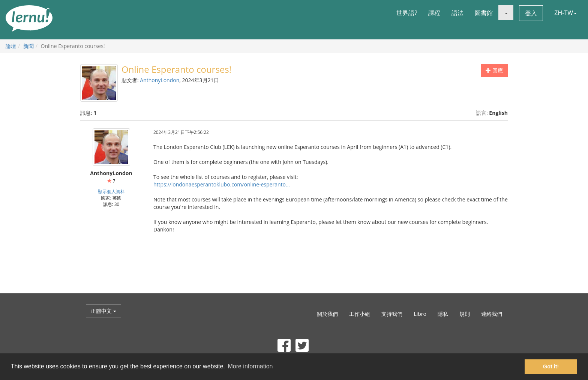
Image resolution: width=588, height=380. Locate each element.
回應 (494, 70)
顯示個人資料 (111, 191)
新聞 (28, 46)
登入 (531, 13)
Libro (420, 314)
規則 (465, 314)
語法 (457, 13)
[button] (506, 13)
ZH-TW (565, 13)
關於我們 (327, 314)
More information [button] (250, 366)
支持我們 (392, 314)
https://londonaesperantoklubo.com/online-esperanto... (222, 184)
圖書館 (484, 13)
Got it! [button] (551, 366)
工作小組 (360, 314)
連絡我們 (492, 314)
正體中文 (103, 311)
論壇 (11, 46)
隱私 (443, 314)
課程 (434, 13)
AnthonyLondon (160, 80)
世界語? (407, 13)
